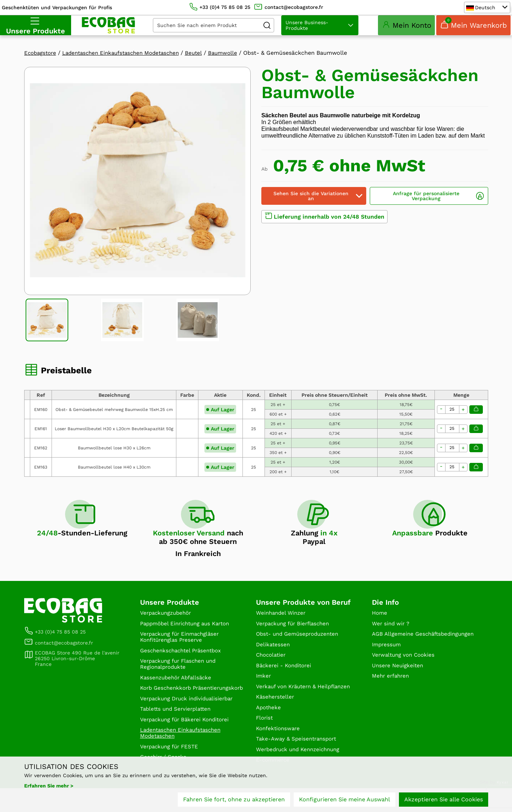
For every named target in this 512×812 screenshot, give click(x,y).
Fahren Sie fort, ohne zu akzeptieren (234, 800)
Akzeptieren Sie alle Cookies (444, 800)
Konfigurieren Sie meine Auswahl (345, 800)
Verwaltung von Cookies (405, 674)
